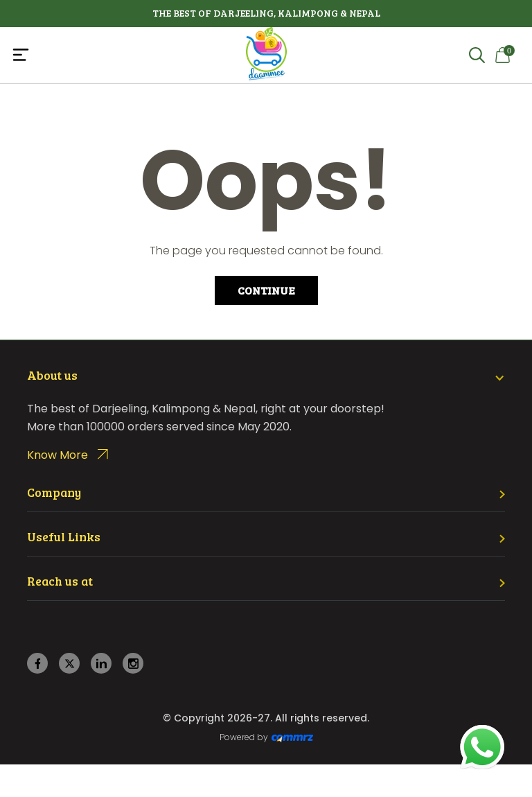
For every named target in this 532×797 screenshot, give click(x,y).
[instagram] (133, 664)
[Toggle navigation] (96, 55)
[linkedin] (101, 664)
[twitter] (70, 664)
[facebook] (38, 664)
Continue (266, 290)
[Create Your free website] (292, 737)
